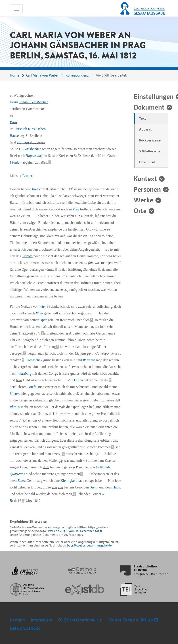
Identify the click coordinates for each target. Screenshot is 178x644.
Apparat (145, 129)
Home (15, 75)
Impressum (41, 620)
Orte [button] (140, 210)
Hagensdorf (34, 156)
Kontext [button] (145, 178)
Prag (13, 122)
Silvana (15, 394)
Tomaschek (34, 360)
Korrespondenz (77, 75)
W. (103, 494)
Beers (22, 481)
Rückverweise (150, 140)
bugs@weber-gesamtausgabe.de (89, 545)
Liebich (27, 256)
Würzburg (24, 373)
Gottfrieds (103, 467)
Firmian (23, 142)
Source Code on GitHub (133, 620)
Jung (94, 487)
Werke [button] (143, 200)
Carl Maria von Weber (42, 75)
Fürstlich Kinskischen (30, 129)
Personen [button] (147, 189)
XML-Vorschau (151, 151)
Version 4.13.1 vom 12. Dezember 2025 (75, 531)
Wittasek (89, 360)
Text (142, 118)
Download (147, 162)
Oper (43, 320)
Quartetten (18, 474)
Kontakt (17, 620)
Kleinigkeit (69, 481)
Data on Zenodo (25, 628)
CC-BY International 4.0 (80, 620)
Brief (34, 189)
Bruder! (28, 176)
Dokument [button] (149, 107)
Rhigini (15, 407)
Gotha (79, 380)
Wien (43, 306)
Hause (14, 136)
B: (12, 501)
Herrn (29, 102)
